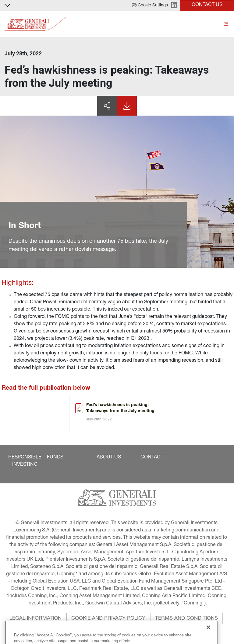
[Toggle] (226, 24)
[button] (150, 5)
